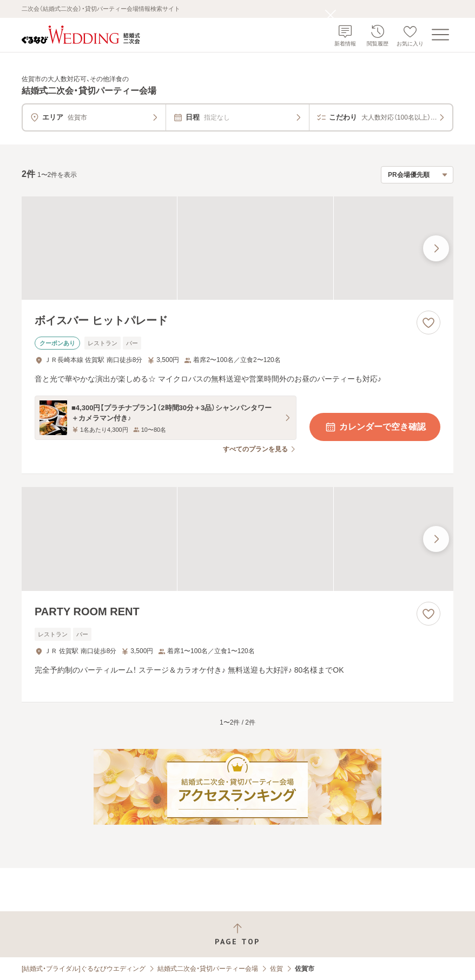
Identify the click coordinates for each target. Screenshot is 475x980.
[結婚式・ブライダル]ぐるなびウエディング (84, 969)
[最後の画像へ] (436, 248)
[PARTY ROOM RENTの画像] (237, 539)
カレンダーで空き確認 (375, 427)
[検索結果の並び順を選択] (417, 175)
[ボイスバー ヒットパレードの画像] (237, 248)
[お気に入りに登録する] (428, 323)
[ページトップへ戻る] (237, 934)
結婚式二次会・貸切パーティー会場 (208, 969)
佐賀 (276, 969)
